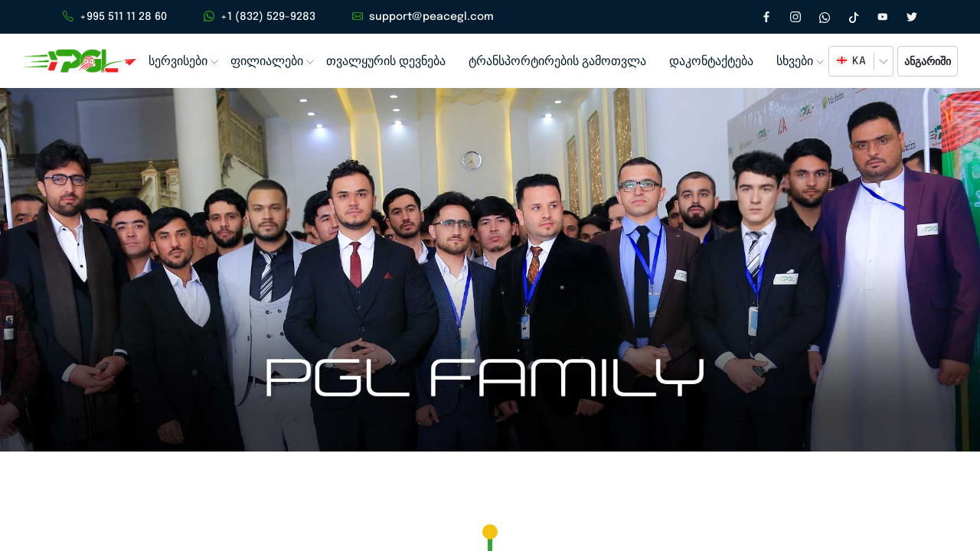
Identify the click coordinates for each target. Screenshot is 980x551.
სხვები (782, 62)
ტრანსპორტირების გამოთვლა (549, 62)
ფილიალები (266, 62)
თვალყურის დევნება (382, 62)
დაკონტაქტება (700, 62)
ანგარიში (927, 62)
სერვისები (178, 62)
